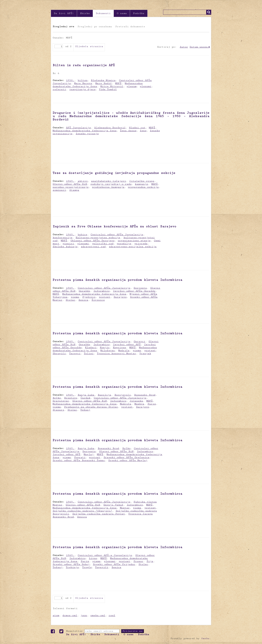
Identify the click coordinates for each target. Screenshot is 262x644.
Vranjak (145, 353)
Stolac (70, 300)
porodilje (124, 243)
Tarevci (75, 353)
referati (59, 89)
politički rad (103, 243)
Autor (184, 47)
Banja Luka (86, 395)
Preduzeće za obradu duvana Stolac (91, 407)
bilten (83, 80)
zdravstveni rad (93, 246)
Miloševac (108, 350)
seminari (59, 190)
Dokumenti (103, 13)
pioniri (68, 243)
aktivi (83, 181)
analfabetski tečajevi (109, 181)
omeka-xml (98, 615)
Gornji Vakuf (113, 505)
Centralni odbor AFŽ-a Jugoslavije (105, 555)
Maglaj (89, 454)
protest (105, 297)
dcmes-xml (70, 615)
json (84, 615)
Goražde (84, 291)
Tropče (87, 567)
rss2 (112, 615)
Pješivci (89, 297)
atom (56, 615)
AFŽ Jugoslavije (78, 128)
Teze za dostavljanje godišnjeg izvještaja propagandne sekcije (114, 173)
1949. (70, 181)
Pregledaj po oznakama (95, 26)
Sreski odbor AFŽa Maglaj (128, 460)
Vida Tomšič (108, 89)
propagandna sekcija (143, 187)
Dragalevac (61, 401)
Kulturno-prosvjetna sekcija (98, 237)
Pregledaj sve (63, 26)
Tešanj (85, 410)
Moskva (139, 404)
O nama (122, 13)
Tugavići (102, 567)
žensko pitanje (87, 134)
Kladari (91, 347)
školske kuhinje (65, 246)
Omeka (205, 638)
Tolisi (89, 353)
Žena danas (128, 131)
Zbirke (85, 13)
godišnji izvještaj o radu (111, 184)
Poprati (80, 457)
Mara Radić (104, 83)
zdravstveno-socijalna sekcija (133, 246)
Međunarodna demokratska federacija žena (85, 131)
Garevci (139, 341)
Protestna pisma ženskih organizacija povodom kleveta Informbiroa (117, 280)
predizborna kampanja (108, 187)
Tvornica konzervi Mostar (116, 353)
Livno (93, 558)
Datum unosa (199, 47)
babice (82, 234)
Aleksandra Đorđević (110, 128)
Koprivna (119, 347)
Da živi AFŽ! (64, 13)
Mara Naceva (83, 83)
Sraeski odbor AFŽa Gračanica (126, 457)
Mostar (125, 508)
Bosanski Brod (145, 395)
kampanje (141, 184)
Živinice (98, 300)
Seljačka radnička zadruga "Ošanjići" (82, 511)
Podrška (139, 13)
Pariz (152, 404)
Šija (150, 561)
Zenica (83, 300)
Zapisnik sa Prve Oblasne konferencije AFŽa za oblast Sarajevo (114, 226)
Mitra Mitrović (112, 86)
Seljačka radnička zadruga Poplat (99, 514)
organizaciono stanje (134, 240)
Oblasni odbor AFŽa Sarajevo (92, 240)
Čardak (85, 398)
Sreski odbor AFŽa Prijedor (114, 564)
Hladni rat (137, 128)
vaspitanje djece (82, 89)
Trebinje (72, 567)
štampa (74, 190)
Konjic (105, 347)
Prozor (138, 561)
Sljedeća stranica (89, 46)
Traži (209, 12)
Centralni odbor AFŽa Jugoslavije (117, 234)
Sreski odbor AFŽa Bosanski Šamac (79, 460)
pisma (75, 297)
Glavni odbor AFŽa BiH (70, 184)
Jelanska (136, 401)
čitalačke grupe (142, 181)
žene (143, 131)
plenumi (146, 86)
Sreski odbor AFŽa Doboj (71, 564)
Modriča (124, 350)
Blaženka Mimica (103, 80)
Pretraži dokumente (130, 26)
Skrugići (59, 353)
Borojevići (123, 395)
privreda (141, 243)
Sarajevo (120, 297)
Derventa (140, 288)
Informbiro (102, 291)
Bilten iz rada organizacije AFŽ (84, 65)
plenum (132, 86)
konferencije (62, 237)
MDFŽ (118, 83)
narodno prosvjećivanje (71, 187)
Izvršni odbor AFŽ (127, 344)
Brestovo (71, 398)
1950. (70, 80)
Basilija (104, 395)
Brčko (57, 398)
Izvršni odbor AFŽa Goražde (134, 291)
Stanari (58, 410)
